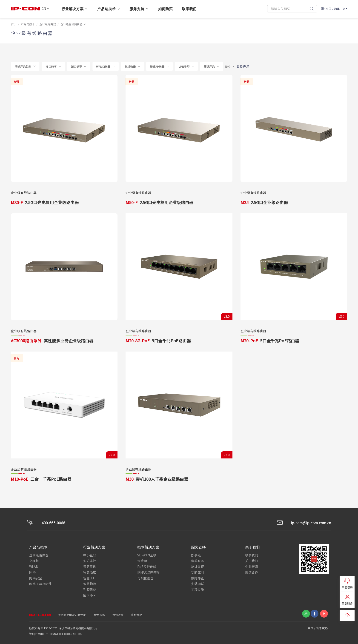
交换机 (34, 561)
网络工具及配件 (40, 584)
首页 (14, 24)
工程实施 (198, 590)
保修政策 (118, 615)
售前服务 (198, 561)
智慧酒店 (90, 572)
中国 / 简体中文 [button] (333, 9)
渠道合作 (252, 572)
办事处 (196, 555)
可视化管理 (145, 578)
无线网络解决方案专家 (72, 615)
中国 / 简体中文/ (318, 628)
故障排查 (198, 578)
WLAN (34, 567)
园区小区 (90, 595)
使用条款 (100, 615)
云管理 (142, 561)
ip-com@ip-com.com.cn (304, 523)
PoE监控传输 (147, 567)
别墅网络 (90, 590)
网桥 (32, 572)
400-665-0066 (46, 523)
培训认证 (198, 567)
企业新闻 (252, 567)
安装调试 (198, 584)
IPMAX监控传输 (148, 572)
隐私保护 (136, 615)
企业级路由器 (48, 24)
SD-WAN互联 (147, 555)
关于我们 (252, 561)
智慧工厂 (90, 578)
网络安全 (36, 578)
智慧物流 (90, 584)
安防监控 (90, 561)
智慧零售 (90, 567)
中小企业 (90, 555)
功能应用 (198, 572)
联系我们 (252, 555)
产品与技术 (28, 24)
